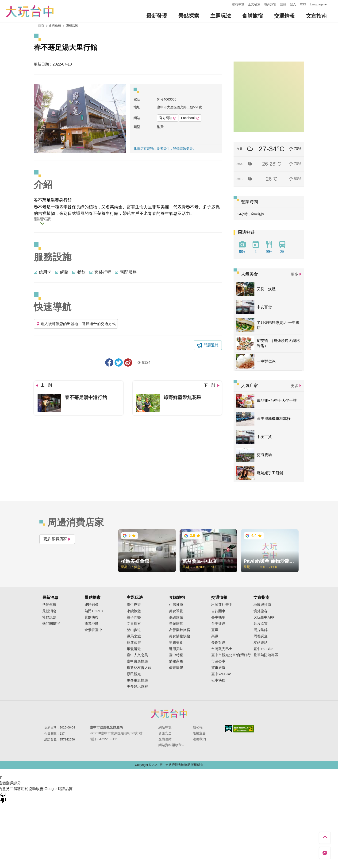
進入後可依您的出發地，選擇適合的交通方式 (76, 324)
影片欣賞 (261, 624)
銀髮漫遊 (134, 649)
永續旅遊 (134, 611)
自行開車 (218, 611)
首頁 (41, 25)
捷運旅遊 (134, 643)
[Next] (123, 118)
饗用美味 (176, 649)
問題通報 (211, 345)
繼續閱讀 (42, 219)
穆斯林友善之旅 (139, 668)
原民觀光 (134, 674)
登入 (293, 4)
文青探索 (134, 624)
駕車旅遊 (218, 668)
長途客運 (218, 643)
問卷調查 (261, 636)
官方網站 (168, 118)
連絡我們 (199, 739)
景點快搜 (92, 617)
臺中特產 (176, 655)
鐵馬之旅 (134, 636)
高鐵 (215, 636)
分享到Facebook (109, 362)
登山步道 (134, 630)
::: (227, 4)
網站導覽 (238, 4)
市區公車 (218, 661)
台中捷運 (218, 624)
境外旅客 (270, 4)
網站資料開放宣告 (172, 745)
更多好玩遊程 (137, 686)
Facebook (190, 118)
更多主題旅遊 (137, 680)
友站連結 (261, 643)
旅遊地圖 (92, 624)
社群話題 (49, 617)
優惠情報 (176, 668)
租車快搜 (218, 680)
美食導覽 (176, 611)
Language (317, 4)
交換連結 (165, 739)
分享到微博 (128, 362)
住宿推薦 (176, 605)
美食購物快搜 (180, 636)
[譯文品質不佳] (3, 797)
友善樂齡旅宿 (180, 630)
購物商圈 (176, 661)
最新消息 (49, 611)
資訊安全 (165, 733)
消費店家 (72, 25)
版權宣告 (199, 733)
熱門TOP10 (94, 611)
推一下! (119, 362)
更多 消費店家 (57, 539)
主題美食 (176, 643)
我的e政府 (229, 729)
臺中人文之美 (137, 655)
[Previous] (37, 118)
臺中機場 (218, 617)
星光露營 (176, 624)
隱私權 (198, 727)
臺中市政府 (169, 713)
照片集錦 (261, 630)
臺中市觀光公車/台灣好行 (231, 655)
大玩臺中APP (264, 617)
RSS (303, 4)
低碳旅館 (176, 617)
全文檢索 (254, 4)
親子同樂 (134, 617)
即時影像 (92, 605)
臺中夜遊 (134, 605)
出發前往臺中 (222, 605)
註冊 (283, 4)
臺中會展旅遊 (137, 661)
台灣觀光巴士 (222, 649)
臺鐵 (215, 630)
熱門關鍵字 (51, 624)
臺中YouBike (221, 674)
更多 (295, 274)
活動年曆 (49, 605)
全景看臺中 (93, 630)
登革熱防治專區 (266, 655)
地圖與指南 (262, 605)
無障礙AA (244, 729)
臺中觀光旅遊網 (30, 11)
